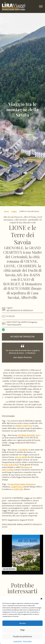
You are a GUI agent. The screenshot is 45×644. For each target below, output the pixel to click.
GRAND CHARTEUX (24, 426)
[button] (41, 599)
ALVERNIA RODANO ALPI (29, 435)
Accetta (23, 623)
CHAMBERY (23, 450)
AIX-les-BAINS (21, 457)
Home (6, 211)
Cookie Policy (18, 641)
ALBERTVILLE (17, 487)
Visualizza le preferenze (22, 637)
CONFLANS (18, 489)
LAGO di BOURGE (11, 465)
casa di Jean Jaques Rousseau (22, 484)
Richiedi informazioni (22, 337)
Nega (22, 630)
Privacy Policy (27, 641)
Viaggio (14, 211)
